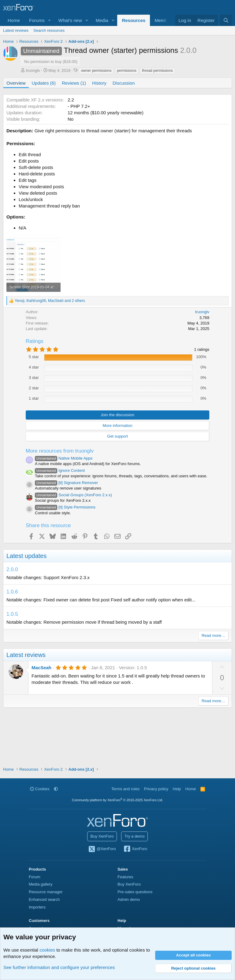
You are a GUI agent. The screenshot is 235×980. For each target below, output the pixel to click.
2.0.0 (12, 569)
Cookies (40, 789)
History (99, 83)
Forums (37, 20)
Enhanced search (44, 899)
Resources (134, 20)
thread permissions (157, 71)
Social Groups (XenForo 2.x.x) (73, 495)
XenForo (135, 849)
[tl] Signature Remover (66, 483)
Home (14, 20)
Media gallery (41, 884)
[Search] (226, 20)
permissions (127, 71)
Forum (35, 877)
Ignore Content (60, 470)
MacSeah (41, 668)
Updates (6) (44, 83)
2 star (34, 388)
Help (177, 789)
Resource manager (46, 892)
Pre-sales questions (135, 892)
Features (125, 877)
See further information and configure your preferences (59, 967)
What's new (70, 20)
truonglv (33, 70)
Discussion (124, 83)
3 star (34, 378)
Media (102, 20)
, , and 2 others (50, 301)
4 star (34, 367)
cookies (47, 950)
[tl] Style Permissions (65, 507)
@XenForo (102, 849)
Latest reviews (16, 30)
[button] (50, 20)
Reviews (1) (74, 83)
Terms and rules (125, 789)
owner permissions (96, 71)
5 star (34, 357)
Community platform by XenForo (117, 800)
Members (164, 20)
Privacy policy (156, 789)
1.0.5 (12, 614)
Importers (37, 907)
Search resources (49, 30)
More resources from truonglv (60, 451)
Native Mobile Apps (64, 458)
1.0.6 (12, 592)
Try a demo (134, 836)
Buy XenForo (102, 836)
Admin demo (129, 899)
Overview (16, 83)
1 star (34, 398)
